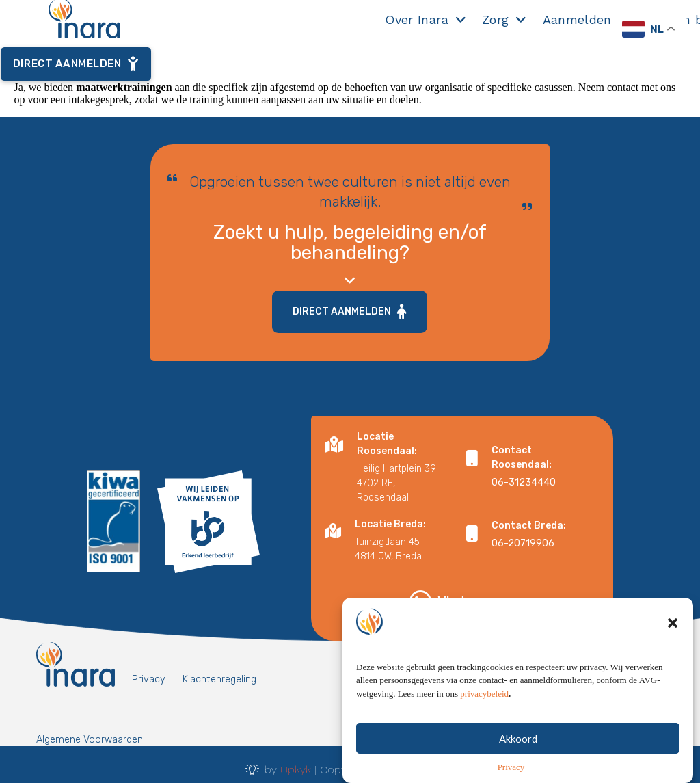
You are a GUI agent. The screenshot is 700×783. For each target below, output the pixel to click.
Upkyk (296, 770)
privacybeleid (484, 703)
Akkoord (518, 747)
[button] (673, 632)
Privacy (511, 777)
